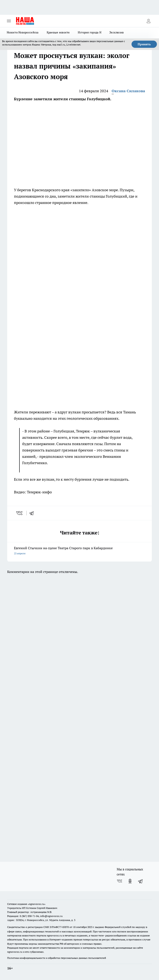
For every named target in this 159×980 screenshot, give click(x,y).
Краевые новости (58, 32)
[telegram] (33, 513)
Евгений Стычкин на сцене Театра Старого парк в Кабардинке (79, 551)
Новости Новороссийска (23, 32)
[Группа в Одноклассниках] (130, 881)
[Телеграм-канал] (141, 881)
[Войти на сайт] (148, 21)
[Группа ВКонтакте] (119, 881)
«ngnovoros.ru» (37, 904)
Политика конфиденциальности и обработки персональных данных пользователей (57, 958)
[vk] (20, 513)
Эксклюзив (117, 32)
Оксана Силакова (128, 91)
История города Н (90, 32)
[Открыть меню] (9, 21)
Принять (144, 44)
